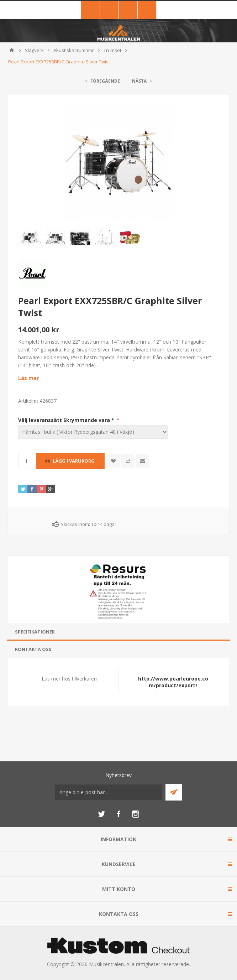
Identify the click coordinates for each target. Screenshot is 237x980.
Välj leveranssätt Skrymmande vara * (67, 420)
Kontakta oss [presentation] (33, 649)
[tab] (118, 632)
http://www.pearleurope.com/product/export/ (173, 682)
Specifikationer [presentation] (35, 632)
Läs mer (28, 378)
